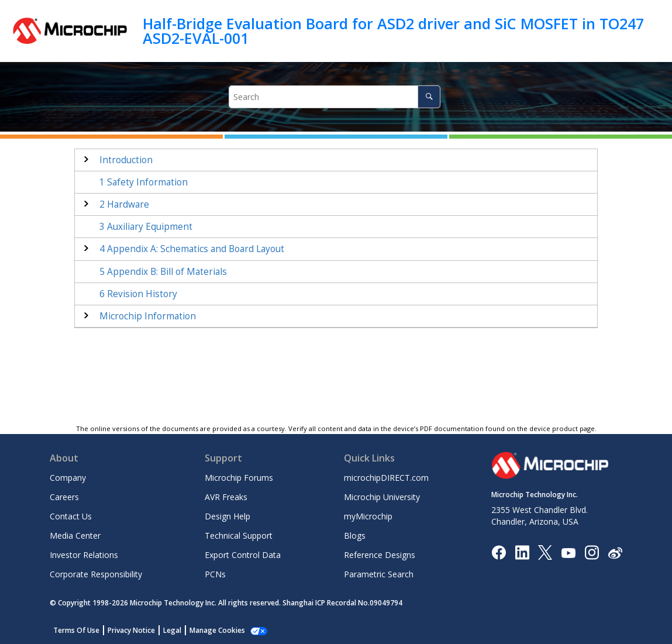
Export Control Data (243, 555)
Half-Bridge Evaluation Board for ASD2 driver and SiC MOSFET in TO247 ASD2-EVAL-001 (393, 31)
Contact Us (71, 516)
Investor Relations (84, 555)
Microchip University (382, 497)
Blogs (355, 535)
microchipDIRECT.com (386, 478)
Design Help (228, 516)
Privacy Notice (131, 630)
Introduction (126, 160)
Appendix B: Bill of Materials (163, 272)
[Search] (429, 97)
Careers (64, 497)
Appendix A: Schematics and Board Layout (192, 249)
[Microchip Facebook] (499, 552)
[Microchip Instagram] (592, 552)
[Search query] (335, 97)
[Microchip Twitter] (545, 552)
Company (68, 478)
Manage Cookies (217, 630)
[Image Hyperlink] (568, 552)
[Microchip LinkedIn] (522, 552)
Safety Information (144, 182)
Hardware (124, 204)
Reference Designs (380, 555)
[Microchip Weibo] (615, 552)
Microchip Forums (239, 478)
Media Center (75, 535)
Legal (172, 630)
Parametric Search (379, 574)
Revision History (138, 294)
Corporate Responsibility (96, 574)
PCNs (215, 574)
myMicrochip (368, 516)
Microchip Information (148, 316)
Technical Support (239, 535)
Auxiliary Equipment (146, 227)
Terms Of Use (76, 630)
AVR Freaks (226, 497)
